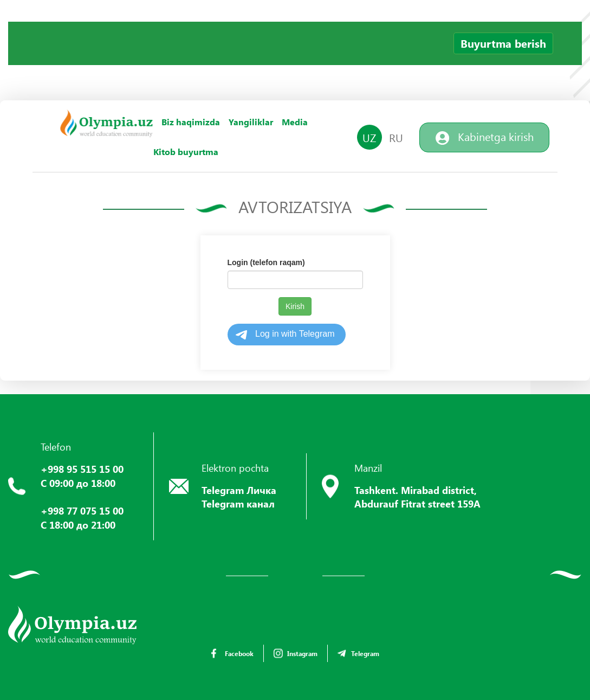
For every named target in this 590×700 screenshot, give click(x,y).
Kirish (295, 306)
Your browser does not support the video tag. (89, 62)
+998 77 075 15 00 (82, 511)
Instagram (296, 653)
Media (295, 122)
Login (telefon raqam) (266, 262)
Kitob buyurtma (186, 152)
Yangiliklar (251, 122)
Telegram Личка (239, 490)
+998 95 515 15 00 (82, 469)
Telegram (358, 653)
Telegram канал (238, 504)
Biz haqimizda (191, 122)
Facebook (232, 653)
